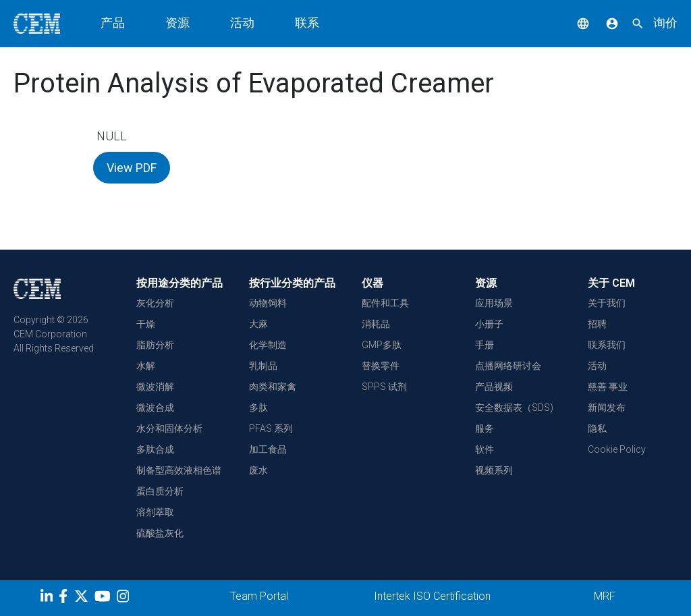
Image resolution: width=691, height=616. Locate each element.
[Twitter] (83, 598)
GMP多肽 (382, 345)
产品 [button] (113, 23)
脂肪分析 (155, 345)
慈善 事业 (608, 387)
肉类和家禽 (273, 387)
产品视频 (494, 387)
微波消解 (155, 387)
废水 (258, 470)
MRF (605, 596)
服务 (485, 428)
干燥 (146, 324)
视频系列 (494, 470)
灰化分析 (155, 303)
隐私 (597, 428)
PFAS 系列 (271, 428)
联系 (307, 23)
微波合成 (155, 408)
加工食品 (268, 449)
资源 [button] (177, 23)
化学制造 (268, 345)
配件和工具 (385, 303)
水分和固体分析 (169, 428)
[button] (573, 23)
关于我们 (607, 303)
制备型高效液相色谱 (179, 470)
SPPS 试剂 (384, 387)
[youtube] (104, 598)
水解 (146, 366)
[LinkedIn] (48, 598)
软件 (485, 449)
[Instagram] (125, 598)
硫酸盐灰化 (160, 533)
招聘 (597, 324)
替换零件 (381, 366)
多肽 (258, 408)
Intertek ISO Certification (432, 596)
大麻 (258, 324)
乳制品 (263, 366)
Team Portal (259, 596)
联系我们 (607, 345)
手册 (485, 345)
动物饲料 (268, 303)
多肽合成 (155, 449)
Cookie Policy (617, 449)
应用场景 (494, 303)
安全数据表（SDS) (514, 408)
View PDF (132, 168)
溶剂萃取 (155, 512)
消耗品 (376, 324)
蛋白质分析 (160, 491)
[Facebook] (66, 598)
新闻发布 (607, 408)
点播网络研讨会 (508, 366)
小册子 (489, 324)
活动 (242, 23)
